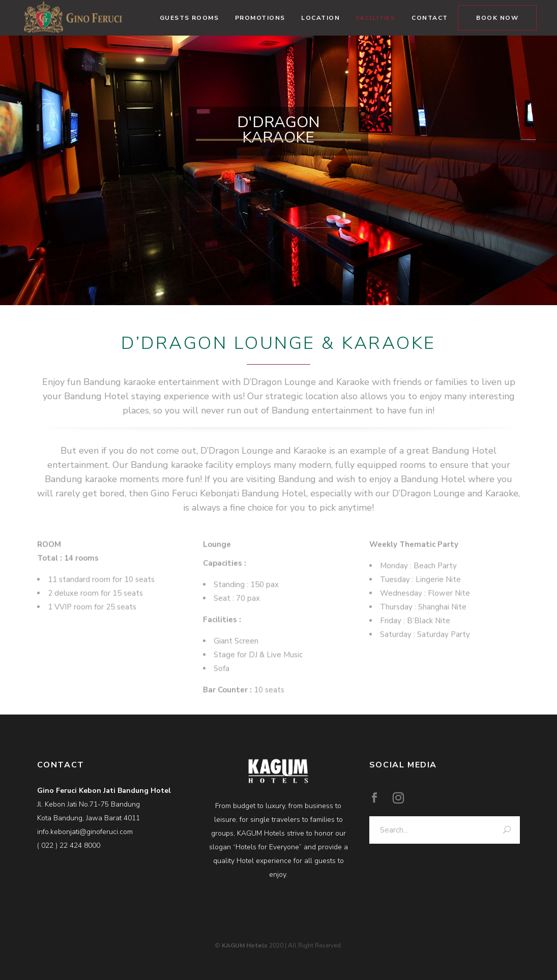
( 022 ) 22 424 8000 (69, 845)
